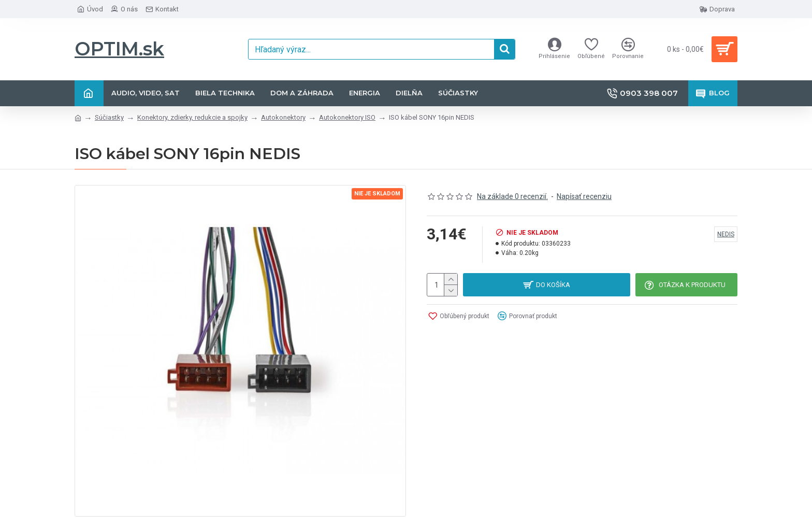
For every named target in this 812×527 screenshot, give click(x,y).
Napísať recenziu (584, 196)
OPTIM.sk (119, 49)
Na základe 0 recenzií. (512, 196)
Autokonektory (283, 117)
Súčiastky (109, 117)
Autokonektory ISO (347, 117)
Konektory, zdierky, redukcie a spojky (192, 117)
